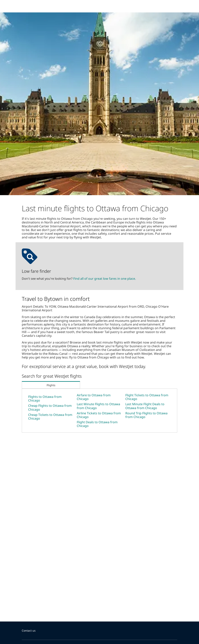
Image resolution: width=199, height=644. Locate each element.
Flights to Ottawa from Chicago (45, 399)
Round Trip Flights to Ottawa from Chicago (146, 415)
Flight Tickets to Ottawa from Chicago (147, 397)
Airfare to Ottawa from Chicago (94, 397)
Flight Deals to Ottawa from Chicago (97, 424)
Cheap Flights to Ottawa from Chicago (50, 407)
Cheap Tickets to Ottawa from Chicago (50, 417)
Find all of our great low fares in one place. (105, 279)
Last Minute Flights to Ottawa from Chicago (98, 406)
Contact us (29, 631)
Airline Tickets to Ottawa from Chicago (99, 415)
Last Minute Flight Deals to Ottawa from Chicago (145, 406)
